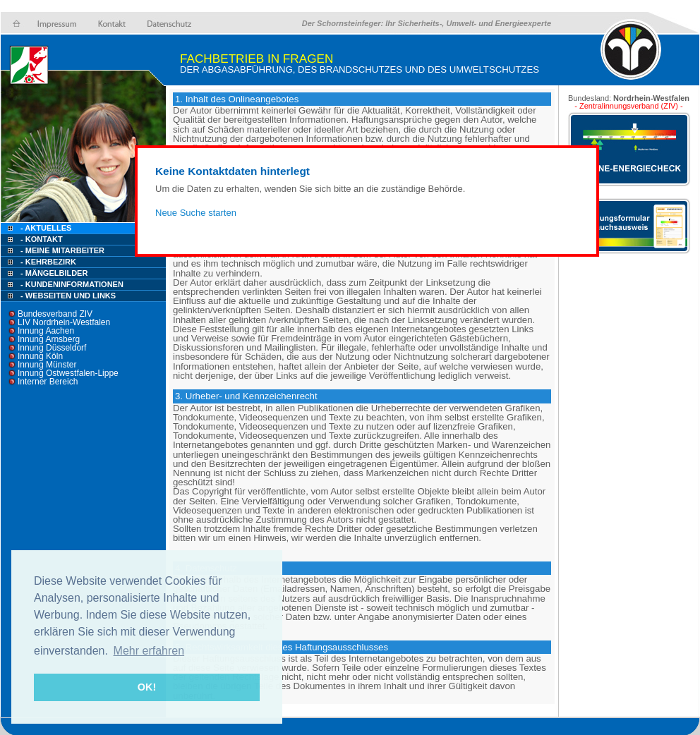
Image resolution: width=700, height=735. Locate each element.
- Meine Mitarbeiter (62, 250)
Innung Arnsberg (49, 339)
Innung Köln (40, 356)
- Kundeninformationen (72, 284)
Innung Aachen (46, 331)
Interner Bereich (48, 382)
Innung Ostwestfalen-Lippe (68, 373)
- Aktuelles (45, 228)
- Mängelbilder (54, 273)
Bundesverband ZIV (55, 314)
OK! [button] (147, 687)
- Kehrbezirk (48, 262)
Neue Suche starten (196, 213)
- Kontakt (41, 239)
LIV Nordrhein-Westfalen (64, 322)
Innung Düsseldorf (52, 348)
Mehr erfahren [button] (149, 651)
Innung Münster (47, 365)
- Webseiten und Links (68, 296)
